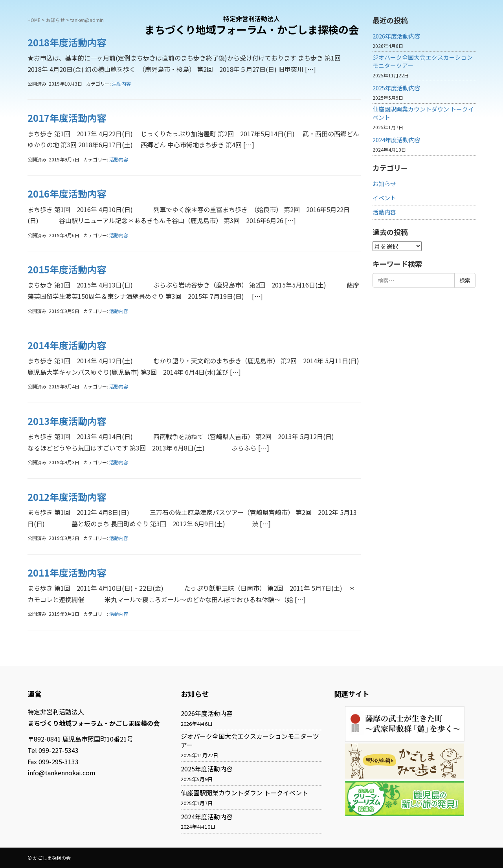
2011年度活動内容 (67, 572)
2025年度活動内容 (397, 88)
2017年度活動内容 (67, 118)
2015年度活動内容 (67, 269)
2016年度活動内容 (67, 193)
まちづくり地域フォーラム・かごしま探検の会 (252, 29)
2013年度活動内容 (67, 421)
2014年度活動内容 (67, 345)
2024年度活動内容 (397, 140)
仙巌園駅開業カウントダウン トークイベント (423, 113)
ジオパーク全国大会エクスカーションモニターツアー (423, 61)
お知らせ (384, 184)
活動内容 (121, 83)
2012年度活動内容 (67, 497)
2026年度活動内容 (207, 713)
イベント (384, 198)
